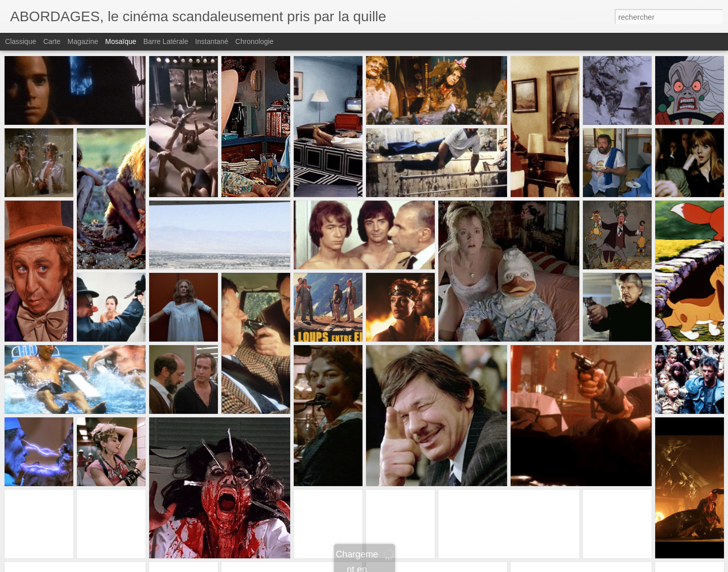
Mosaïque (121, 41)
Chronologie (254, 41)
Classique (20, 41)
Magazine (83, 41)
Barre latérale (166, 41)
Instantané (212, 41)
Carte (52, 41)
